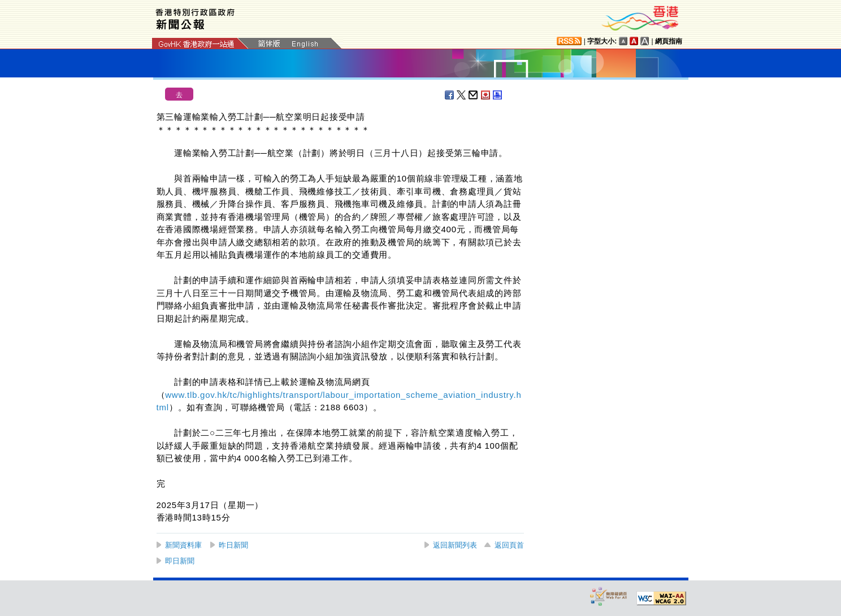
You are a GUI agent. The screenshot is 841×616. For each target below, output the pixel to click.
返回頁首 (509, 545)
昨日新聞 (233, 545)
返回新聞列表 (455, 545)
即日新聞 (180, 561)
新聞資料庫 (183, 545)
